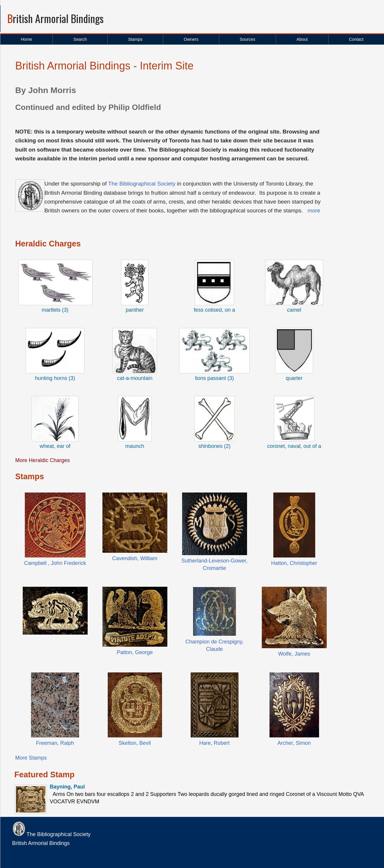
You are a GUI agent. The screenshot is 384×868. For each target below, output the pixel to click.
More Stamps (31, 758)
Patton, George (135, 652)
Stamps (135, 39)
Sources (247, 39)
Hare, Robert (214, 743)
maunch (135, 446)
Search (80, 39)
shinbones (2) (214, 446)
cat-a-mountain (135, 378)
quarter (294, 378)
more (314, 211)
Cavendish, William (135, 558)
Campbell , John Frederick (55, 563)
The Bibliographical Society (142, 184)
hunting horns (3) (55, 378)
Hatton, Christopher (294, 563)
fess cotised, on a (214, 310)
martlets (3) (55, 310)
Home (26, 39)
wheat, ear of (55, 446)
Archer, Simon (294, 743)
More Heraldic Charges (43, 460)
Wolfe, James (294, 654)
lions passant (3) (214, 378)
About (302, 39)
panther (135, 310)
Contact (356, 39)
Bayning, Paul (67, 787)
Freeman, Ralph (55, 743)
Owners (191, 39)
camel (294, 310)
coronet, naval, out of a (294, 446)
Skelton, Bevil (135, 743)
